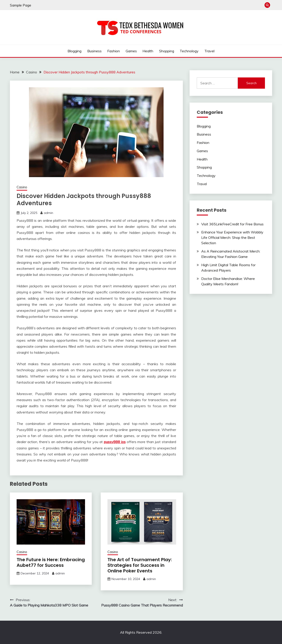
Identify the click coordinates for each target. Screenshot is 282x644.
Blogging (74, 51)
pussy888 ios (115, 442)
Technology (189, 51)
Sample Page (21, 5)
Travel (209, 51)
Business (94, 51)
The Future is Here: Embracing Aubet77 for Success (51, 562)
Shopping (167, 51)
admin (48, 213)
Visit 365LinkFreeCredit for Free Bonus (232, 224)
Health (148, 51)
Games (131, 51)
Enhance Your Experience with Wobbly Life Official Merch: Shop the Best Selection (232, 237)
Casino (22, 187)
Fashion (114, 51)
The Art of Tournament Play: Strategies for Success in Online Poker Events (140, 565)
